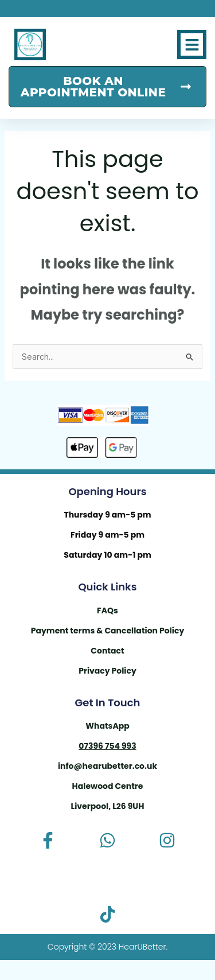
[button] (192, 44)
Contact (107, 651)
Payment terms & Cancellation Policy (108, 631)
